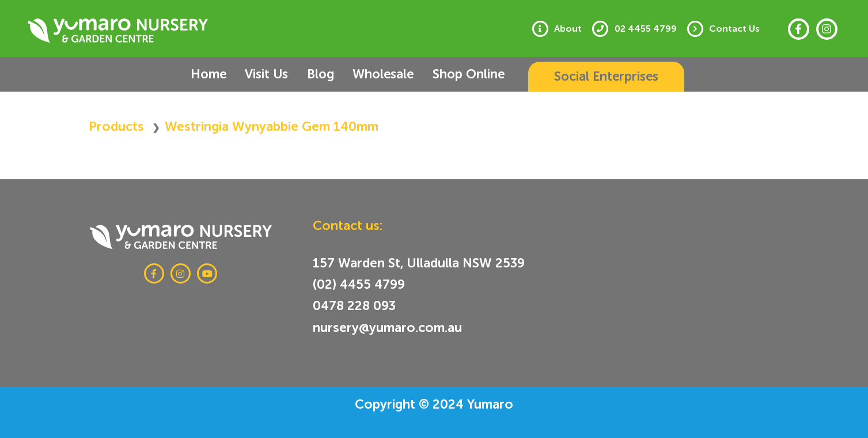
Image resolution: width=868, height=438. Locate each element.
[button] (591, 77)
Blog (317, 74)
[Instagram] (827, 29)
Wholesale (374, 74)
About (575, 29)
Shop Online (453, 74)
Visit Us (269, 74)
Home (217, 74)
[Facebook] (799, 29)
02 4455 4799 (650, 29)
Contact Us (736, 29)
